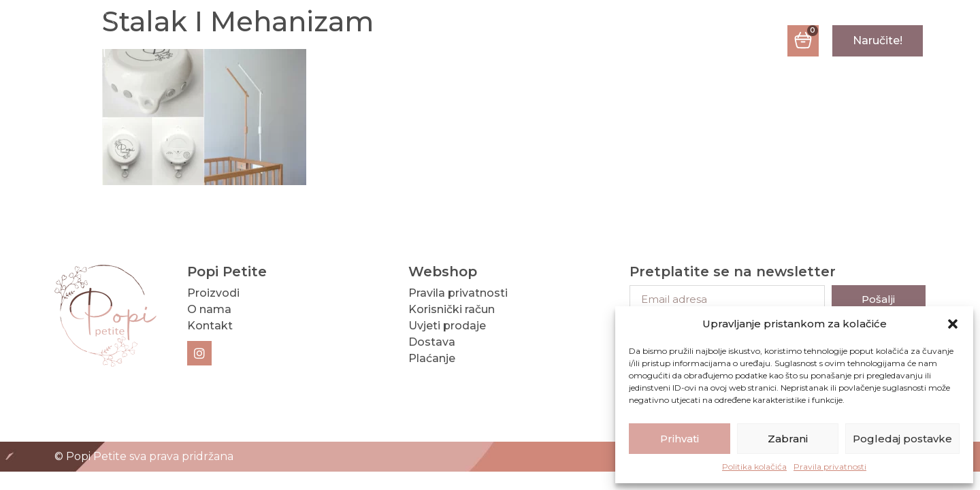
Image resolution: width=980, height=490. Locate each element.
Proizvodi (351, 41)
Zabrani (788, 439)
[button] (953, 324)
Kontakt (543, 41)
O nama (451, 41)
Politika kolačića (754, 467)
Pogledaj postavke (902, 439)
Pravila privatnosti (830, 467)
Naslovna (241, 41)
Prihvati (680, 439)
